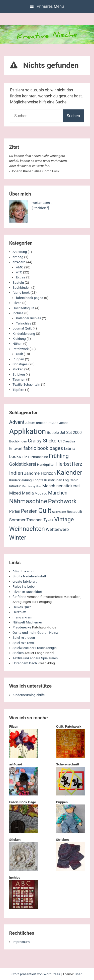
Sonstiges (20, 364)
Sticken (18, 653)
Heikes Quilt (22, 607)
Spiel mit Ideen (24, 637)
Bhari (79, 974)
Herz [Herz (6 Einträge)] (77, 464)
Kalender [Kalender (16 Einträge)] (69, 472)
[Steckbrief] (40, 208)
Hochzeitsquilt (23, 308)
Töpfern (18, 390)
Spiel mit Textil (24, 643)
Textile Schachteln (26, 384)
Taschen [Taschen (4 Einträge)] (34, 520)
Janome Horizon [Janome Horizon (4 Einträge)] (40, 473)
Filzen (17, 303)
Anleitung (20, 252)
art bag (18, 257)
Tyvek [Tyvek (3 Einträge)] (48, 520)
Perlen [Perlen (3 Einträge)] (15, 512)
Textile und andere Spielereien (35, 658)
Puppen (18, 359)
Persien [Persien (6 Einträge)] (29, 511)
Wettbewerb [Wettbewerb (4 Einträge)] (57, 529)
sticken (18, 369)
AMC (20, 267)
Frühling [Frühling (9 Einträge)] (59, 456)
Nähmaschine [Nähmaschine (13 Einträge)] (28, 501)
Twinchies (24, 323)
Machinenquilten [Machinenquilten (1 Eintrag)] (32, 486)
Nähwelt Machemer (27, 622)
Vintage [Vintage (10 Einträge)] (64, 519)
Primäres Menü (47, 6)
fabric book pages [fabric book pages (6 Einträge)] (43, 448)
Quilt (20, 354)
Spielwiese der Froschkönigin (35, 648)
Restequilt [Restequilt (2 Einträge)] (75, 512)
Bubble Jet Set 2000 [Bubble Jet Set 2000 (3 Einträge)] (64, 433)
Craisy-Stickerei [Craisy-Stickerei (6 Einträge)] (45, 441)
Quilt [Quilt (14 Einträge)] (45, 511)
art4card (19, 262)
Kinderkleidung (24, 334)
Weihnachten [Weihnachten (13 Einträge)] (27, 529)
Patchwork (21, 349)
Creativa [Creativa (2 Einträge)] (69, 441)
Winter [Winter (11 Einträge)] (18, 538)
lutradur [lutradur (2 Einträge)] (15, 486)
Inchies (18, 313)
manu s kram (22, 617)
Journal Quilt (22, 328)
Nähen (17, 344)
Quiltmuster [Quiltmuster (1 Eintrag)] (59, 512)
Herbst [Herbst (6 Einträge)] (64, 464)
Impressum (21, 942)
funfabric (19, 597)
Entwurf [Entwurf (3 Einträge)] (16, 449)
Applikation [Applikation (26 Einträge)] (27, 431)
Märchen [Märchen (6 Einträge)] (58, 493)
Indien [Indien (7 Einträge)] (16, 473)
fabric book (21, 292)
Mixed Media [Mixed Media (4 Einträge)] (21, 493)
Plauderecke (22, 627)
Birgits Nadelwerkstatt (29, 576)
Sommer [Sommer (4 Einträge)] (17, 520)
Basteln (18, 282)
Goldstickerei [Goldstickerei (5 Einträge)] (23, 464)
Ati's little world (24, 571)
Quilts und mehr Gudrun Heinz (35, 632)
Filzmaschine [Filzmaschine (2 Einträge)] (38, 457)
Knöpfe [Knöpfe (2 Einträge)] (38, 480)
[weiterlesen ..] (42, 203)
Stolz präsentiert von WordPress (36, 974)
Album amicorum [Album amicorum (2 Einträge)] (38, 423)
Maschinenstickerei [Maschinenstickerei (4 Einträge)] (61, 486)
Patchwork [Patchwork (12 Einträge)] (62, 501)
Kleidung (19, 339)
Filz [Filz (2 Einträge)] (24, 457)
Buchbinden (21, 287)
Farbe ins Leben (25, 586)
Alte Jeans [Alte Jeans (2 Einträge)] (60, 423)
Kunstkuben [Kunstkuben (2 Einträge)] (53, 480)
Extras (21, 277)
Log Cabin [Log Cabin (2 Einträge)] (71, 480)
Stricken (19, 374)
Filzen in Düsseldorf (27, 592)
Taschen (19, 379)
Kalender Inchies (29, 318)
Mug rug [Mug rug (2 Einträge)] (41, 493)
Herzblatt (19, 612)
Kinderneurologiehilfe (29, 695)
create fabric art (25, 581)
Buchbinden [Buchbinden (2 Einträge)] (18, 441)
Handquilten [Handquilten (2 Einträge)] (46, 464)
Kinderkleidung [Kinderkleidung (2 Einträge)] (20, 480)
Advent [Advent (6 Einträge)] (17, 422)
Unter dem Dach (25, 663)
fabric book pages (30, 298)
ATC (19, 272)
